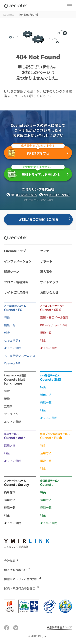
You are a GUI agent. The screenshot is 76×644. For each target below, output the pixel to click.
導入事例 (46, 272)
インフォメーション (18, 261)
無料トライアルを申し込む (36, 173)
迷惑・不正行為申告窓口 (20, 588)
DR (54, 325)
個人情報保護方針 (15, 570)
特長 (7, 317)
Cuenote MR (12, 363)
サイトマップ (49, 282)
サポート (46, 261)
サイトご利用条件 (16, 292)
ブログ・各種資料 (16, 282)
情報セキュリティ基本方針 (21, 579)
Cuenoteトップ (15, 251)
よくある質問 (13, 348)
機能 (7, 399)
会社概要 (10, 561)
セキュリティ (12, 340)
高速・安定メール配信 (54, 317)
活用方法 (46, 395)
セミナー (46, 251)
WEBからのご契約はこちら (39, 219)
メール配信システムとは (20, 356)
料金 (7, 333)
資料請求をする (36, 152)
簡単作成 (10, 492)
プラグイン (11, 414)
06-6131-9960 (59, 195)
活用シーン (12, 272)
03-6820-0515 (26, 195)
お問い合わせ (49, 292)
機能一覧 (10, 325)
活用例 (8, 406)
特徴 (7, 391)
